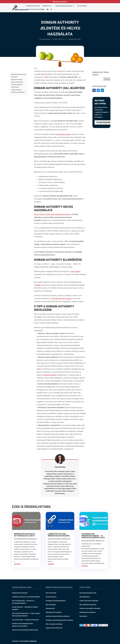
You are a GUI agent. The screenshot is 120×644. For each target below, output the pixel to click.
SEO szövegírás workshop (54, 624)
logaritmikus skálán (63, 134)
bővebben (17, 564)
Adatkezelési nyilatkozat (88, 612)
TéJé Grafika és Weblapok (28, 641)
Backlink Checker (50, 375)
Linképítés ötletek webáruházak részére (59, 535)
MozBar (38, 285)
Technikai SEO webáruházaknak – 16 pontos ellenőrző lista (93, 536)
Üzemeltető (83, 616)
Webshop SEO (47, 6)
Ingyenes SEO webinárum (54, 628)
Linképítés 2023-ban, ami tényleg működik (26, 597)
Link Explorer (75, 271)
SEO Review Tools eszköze (62, 299)
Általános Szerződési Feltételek (90, 608)
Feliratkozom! (103, 122)
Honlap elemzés (51, 597)
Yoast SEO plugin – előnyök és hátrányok (25, 620)
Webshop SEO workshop (54, 612)
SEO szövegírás (51, 605)
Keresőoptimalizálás (33, 6)
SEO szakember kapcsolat (88, 605)
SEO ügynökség (82, 6)
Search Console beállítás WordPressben (25, 630)
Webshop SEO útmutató (20, 593)
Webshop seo (33, 539)
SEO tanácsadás (51, 593)
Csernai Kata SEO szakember (35, 9)
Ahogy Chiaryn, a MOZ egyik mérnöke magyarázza (52, 214)
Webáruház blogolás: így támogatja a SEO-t (25, 535)
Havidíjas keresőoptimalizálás (56, 601)
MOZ (47, 77)
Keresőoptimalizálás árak (64, 6)
